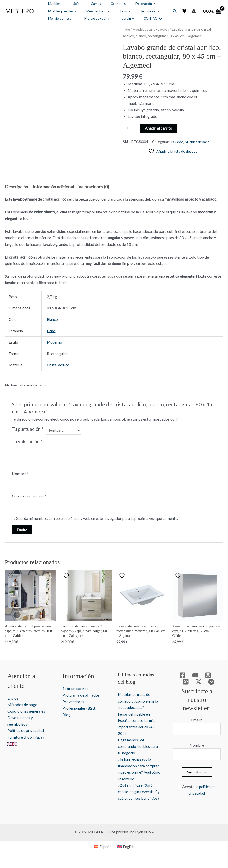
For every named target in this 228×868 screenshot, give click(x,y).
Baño (51, 329)
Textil (77, 11)
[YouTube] (188, 677)
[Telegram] (204, 684)
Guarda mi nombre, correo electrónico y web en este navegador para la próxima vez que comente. (97, 519)
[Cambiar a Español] (102, 855)
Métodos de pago (22, 707)
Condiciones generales (26, 713)
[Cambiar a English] (126, 855)
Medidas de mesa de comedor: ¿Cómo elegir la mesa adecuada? (136, 703)
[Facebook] (175, 677)
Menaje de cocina (152, 11)
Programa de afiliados (80, 697)
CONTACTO (69, 18)
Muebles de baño (148, 29)
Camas (79, 4)
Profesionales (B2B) (79, 710)
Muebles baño (57, 11)
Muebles (53, 4)
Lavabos (171, 29)
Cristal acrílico (59, 363)
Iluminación (95, 11)
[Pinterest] (213, 677)
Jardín (51, 18)
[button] (58, 4)
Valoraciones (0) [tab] (85, 185)
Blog (66, 716)
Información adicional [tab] (48, 185)
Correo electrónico (29, 495)
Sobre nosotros (75, 691)
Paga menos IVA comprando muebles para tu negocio (133, 748)
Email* (196, 713)
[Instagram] (200, 677)
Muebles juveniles (142, 4)
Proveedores (73, 704)
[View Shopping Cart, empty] (212, 11)
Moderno (55, 340)
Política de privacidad (26, 733)
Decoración (115, 4)
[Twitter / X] (191, 684)
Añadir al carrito (160, 128)
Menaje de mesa (122, 11)
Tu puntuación (28, 427)
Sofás (67, 4)
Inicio (127, 29)
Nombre (20, 472)
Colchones (95, 4)
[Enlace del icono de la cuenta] (194, 11)
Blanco (53, 317)
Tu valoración (27, 440)
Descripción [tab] (15, 185)
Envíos (13, 700)
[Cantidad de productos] (130, 128)
